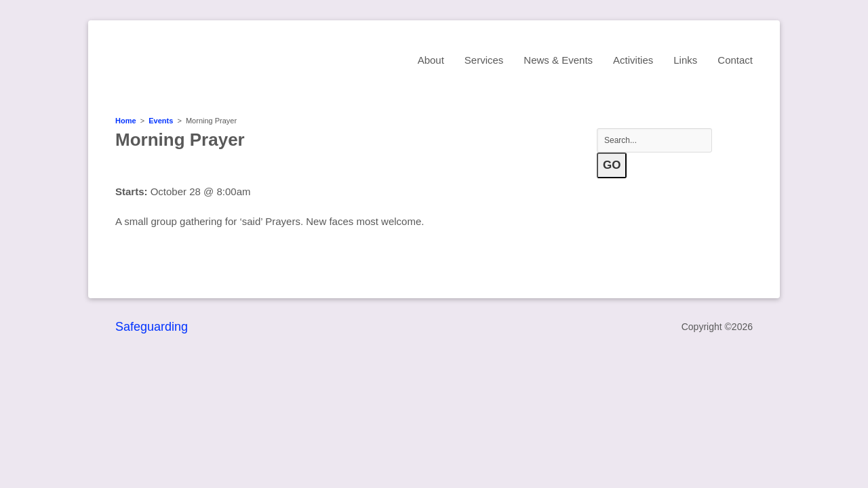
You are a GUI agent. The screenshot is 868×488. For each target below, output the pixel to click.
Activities (633, 60)
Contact (735, 60)
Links (685, 60)
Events (161, 121)
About (431, 60)
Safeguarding (152, 327)
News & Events (558, 60)
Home (126, 121)
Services (484, 60)
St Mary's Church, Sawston (234, 59)
